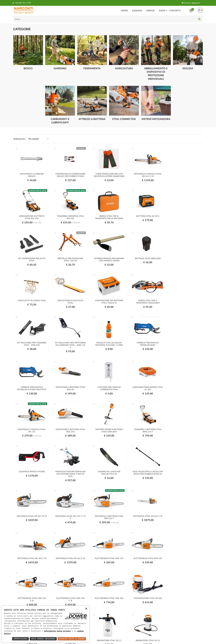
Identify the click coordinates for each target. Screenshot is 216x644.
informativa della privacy (161, 606)
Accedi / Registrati (191, 3)
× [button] (86, 609)
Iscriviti (173, 601)
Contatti (175, 10)
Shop (164, 10)
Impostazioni (20, 639)
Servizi (151, 10)
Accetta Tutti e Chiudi (72, 639)
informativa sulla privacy (57, 631)
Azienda (137, 10)
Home (124, 10)
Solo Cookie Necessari (43, 639)
